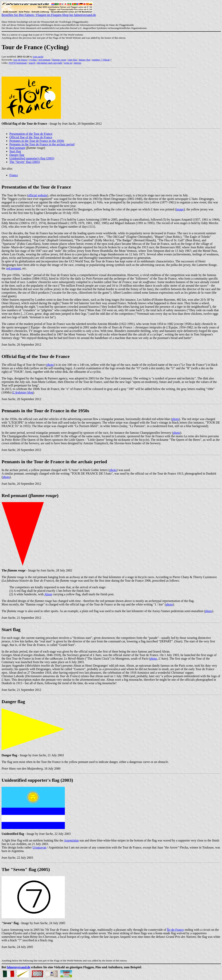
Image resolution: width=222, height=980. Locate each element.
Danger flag (17, 155)
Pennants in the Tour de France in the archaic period (42, 144)
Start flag (15, 151)
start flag (73, 60)
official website (38, 195)
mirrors (78, 63)
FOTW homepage (18, 63)
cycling (33, 60)
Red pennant (17, 148)
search (32, 63)
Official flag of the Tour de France (31, 137)
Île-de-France (175, 930)
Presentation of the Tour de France (31, 134)
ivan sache (38, 57)
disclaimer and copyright (49, 63)
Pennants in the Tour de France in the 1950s (37, 141)
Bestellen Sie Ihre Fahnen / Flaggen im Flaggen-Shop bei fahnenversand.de (49, 14)
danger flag (85, 60)
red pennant (44, 60)
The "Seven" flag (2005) (25, 162)
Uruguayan (39, 847)
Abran (48, 594)
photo (50, 365)
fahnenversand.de (18, 967)
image (180, 209)
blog (23, 392)
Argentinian (71, 840)
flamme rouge (59, 60)
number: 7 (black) (101, 60)
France (14, 175)
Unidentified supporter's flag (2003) (32, 158)
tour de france (20, 60)
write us (68, 63)
